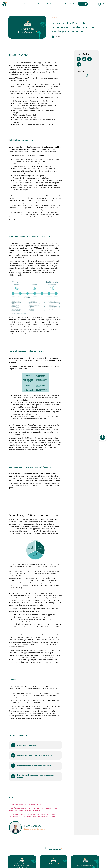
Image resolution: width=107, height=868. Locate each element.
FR (103, 4)
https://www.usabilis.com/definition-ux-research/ (27, 804)
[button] (79, 59)
